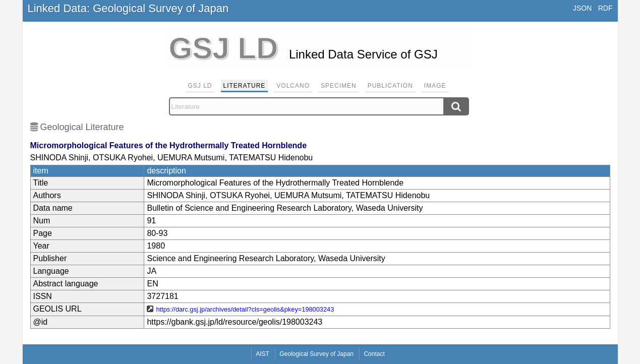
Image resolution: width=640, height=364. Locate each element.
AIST (263, 354)
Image (435, 86)
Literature (245, 86)
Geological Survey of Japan (316, 354)
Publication (390, 86)
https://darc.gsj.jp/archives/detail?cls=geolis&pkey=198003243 (245, 309)
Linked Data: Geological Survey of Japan (128, 8)
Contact (374, 354)
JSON (582, 8)
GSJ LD (200, 86)
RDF (605, 8)
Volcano (293, 86)
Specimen (339, 86)
